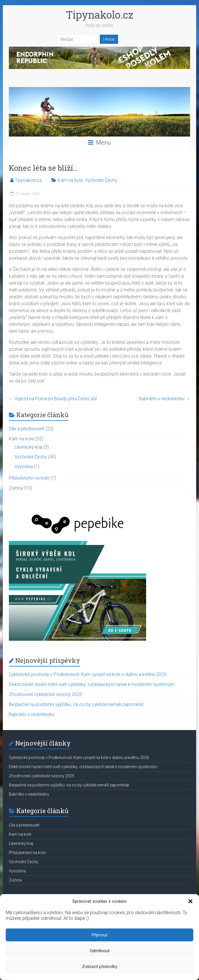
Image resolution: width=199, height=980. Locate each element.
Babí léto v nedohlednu (165, 399)
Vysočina (24, 467)
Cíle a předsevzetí (27, 429)
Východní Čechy (101, 180)
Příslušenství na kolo (29, 478)
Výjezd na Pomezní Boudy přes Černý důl (53, 399)
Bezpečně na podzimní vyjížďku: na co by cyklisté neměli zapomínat (76, 704)
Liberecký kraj (28, 447)
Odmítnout (100, 951)
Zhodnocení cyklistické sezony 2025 (45, 694)
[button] (190, 901)
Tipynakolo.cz (100, 15)
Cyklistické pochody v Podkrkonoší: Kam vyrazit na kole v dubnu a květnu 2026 (88, 674)
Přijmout (100, 935)
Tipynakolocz (28, 180)
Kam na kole (70, 180)
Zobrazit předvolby (100, 967)
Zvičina (16, 488)
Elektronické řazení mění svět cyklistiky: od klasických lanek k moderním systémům (92, 684)
